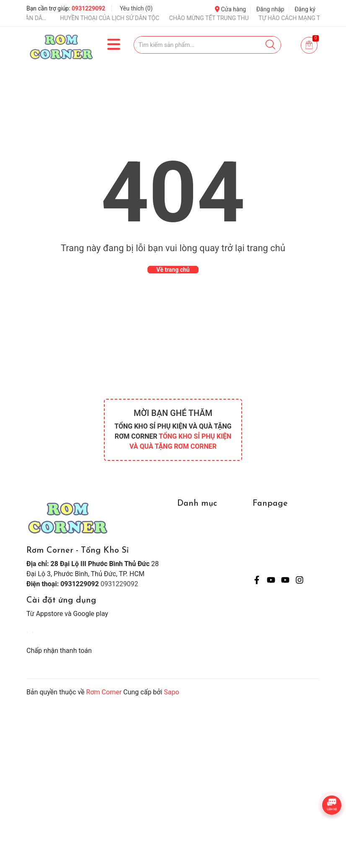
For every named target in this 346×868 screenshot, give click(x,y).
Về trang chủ (173, 270)
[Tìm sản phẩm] (208, 45)
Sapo (171, 692)
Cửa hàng (230, 9)
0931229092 (88, 8)
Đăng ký (305, 9)
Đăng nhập (270, 9)
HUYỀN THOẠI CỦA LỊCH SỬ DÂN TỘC (118, 18)
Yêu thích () (136, 8)
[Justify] (270, 45)
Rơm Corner (104, 692)
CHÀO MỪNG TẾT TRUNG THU (218, 18)
